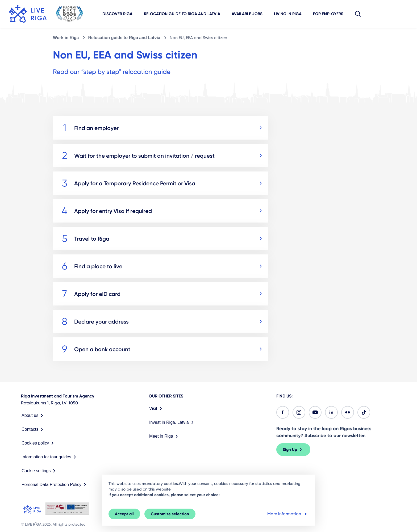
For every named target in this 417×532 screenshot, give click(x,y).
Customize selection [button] (170, 514)
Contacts (33, 429)
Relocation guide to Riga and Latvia (182, 14)
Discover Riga (117, 14)
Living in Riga (288, 14)
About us (33, 416)
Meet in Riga (165, 436)
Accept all (124, 514)
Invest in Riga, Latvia (172, 422)
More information (288, 514)
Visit (157, 409)
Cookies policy (39, 443)
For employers (328, 14)
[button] (358, 14)
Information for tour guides (50, 457)
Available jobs (247, 14)
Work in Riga (66, 38)
